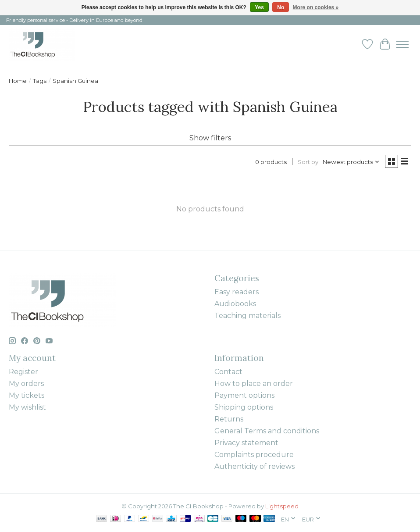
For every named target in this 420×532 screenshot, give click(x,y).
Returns (229, 419)
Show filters (210, 138)
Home (18, 81)
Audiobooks (235, 304)
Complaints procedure (254, 455)
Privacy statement (246, 443)
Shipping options (244, 407)
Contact (228, 372)
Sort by (308, 162)
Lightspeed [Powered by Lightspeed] (282, 506)
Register (23, 372)
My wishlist (27, 407)
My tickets (27, 395)
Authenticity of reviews (254, 466)
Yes (259, 7)
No (281, 7)
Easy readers (237, 292)
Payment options (244, 395)
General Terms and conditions (267, 431)
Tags (40, 81)
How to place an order (254, 384)
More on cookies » (316, 7)
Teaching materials (247, 316)
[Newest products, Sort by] (351, 162)
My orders (26, 384)
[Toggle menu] (402, 44)
